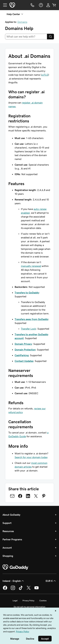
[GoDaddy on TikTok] (21, 589)
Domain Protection (25, 350)
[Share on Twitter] (36, 496)
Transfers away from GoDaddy (31, 319)
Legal (15, 601)
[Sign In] (48, 5)
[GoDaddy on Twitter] (29, 589)
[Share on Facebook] (20, 496)
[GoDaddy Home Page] (16, 567)
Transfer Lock (28, 329)
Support (7, 523)
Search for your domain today (31, 457)
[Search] (51, 37)
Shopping (8, 556)
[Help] (41, 5)
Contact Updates (24, 361)
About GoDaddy (11, 515)
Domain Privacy (23, 344)
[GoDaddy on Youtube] (37, 589)
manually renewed (31, 266)
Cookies (43, 601)
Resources (8, 531)
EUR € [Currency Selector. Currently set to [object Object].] (51, 581)
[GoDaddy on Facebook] (5, 589)
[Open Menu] (4, 5)
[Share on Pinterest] (44, 496)
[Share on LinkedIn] (28, 496)
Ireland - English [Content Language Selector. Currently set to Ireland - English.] (14, 581)
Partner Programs (12, 539)
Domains (22, 22)
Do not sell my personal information (29, 607)
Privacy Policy (28, 601)
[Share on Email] (12, 496)
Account (7, 548)
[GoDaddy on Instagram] (13, 589)
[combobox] (26, 37)
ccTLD (45, 75)
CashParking (22, 355)
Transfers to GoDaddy (27, 293)
